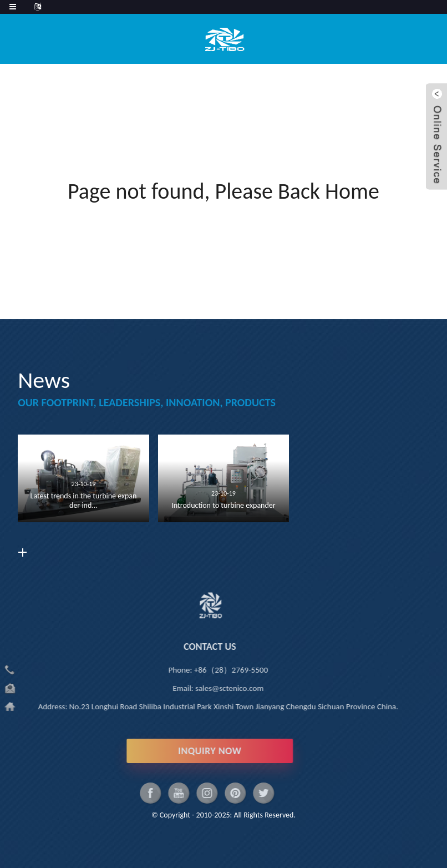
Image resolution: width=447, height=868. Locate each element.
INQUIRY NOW (175, 751)
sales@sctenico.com (194, 688)
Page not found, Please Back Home (223, 191)
